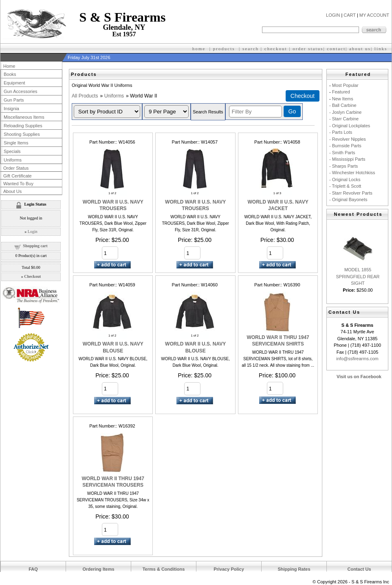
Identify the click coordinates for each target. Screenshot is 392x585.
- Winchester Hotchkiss (352, 173)
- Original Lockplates (350, 126)
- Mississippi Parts (347, 159)
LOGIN (333, 15)
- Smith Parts (342, 153)
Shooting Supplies (22, 134)
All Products (85, 96)
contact (336, 49)
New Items (343, 99)
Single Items (16, 143)
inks (382, 49)
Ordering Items (98, 569)
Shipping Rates (294, 569)
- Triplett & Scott (345, 186)
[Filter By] (255, 112)
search (251, 49)
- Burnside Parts (345, 146)
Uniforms (114, 96)
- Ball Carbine (343, 105)
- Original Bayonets (348, 199)
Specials (12, 151)
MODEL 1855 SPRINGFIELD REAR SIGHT (358, 276)
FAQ (33, 569)
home (199, 49)
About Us (12, 191)
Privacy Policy (229, 569)
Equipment (14, 83)
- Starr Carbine (344, 119)
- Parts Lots (341, 132)
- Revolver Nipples (348, 139)
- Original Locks (345, 179)
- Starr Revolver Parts (351, 193)
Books (10, 74)
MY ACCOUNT (374, 15)
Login (33, 232)
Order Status (16, 168)
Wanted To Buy (18, 184)
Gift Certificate (18, 176)
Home (9, 66)
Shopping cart (35, 246)
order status (308, 49)
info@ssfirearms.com (357, 359)
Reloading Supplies (23, 126)
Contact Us (359, 569)
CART (350, 15)
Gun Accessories (21, 91)
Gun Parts (14, 100)
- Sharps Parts (344, 166)
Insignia (11, 109)
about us (360, 49)
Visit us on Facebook (359, 377)
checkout (276, 49)
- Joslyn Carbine (345, 112)
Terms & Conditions (164, 569)
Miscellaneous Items (24, 117)
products (224, 49)
